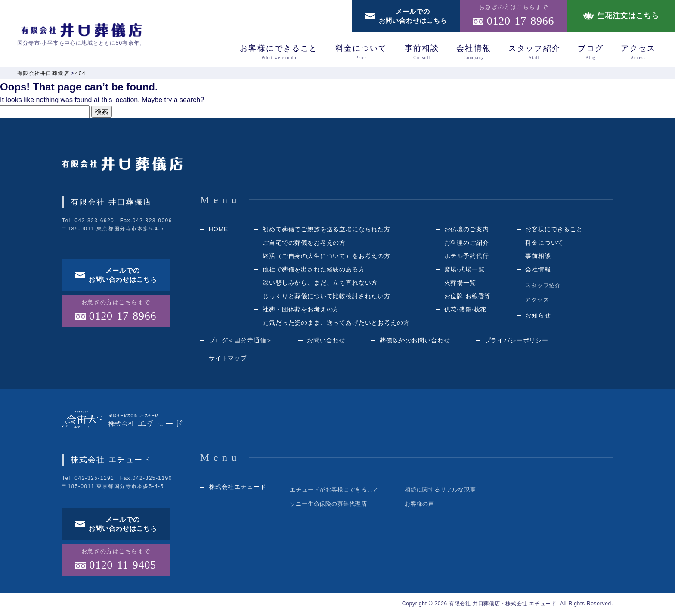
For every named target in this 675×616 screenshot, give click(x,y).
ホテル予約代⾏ (467, 258)
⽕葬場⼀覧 (460, 284)
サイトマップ (228, 360)
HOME (218, 231)
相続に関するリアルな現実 (440, 491)
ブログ (591, 52)
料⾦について (361, 52)
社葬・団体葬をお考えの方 (301, 311)
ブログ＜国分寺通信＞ (241, 342)
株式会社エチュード (238, 488)
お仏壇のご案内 (467, 231)
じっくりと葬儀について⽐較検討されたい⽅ (327, 298)
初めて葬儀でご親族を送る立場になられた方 (327, 231)
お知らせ (538, 317)
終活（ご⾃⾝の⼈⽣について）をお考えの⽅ (327, 258)
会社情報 (474, 52)
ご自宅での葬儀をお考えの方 (304, 244)
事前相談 (422, 52)
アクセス (638, 52)
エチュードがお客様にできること (334, 491)
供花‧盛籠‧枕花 (466, 311)
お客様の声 (420, 506)
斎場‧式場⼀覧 (464, 271)
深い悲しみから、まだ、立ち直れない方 (320, 284)
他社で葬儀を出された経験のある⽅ (314, 271)
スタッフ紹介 (534, 52)
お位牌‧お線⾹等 (468, 298)
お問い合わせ (326, 342)
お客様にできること (279, 52)
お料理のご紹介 (467, 244)
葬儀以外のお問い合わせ (415, 342)
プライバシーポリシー (517, 342)
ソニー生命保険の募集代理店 (328, 506)
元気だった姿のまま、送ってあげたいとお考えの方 (336, 324)
